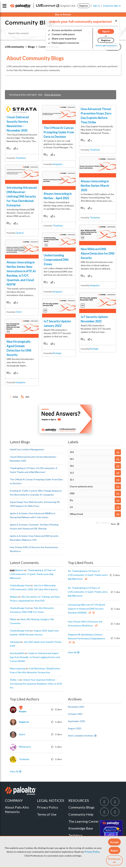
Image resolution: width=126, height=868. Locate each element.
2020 (72, 493)
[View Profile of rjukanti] (19, 570)
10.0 (72, 452)
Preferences (114, 860)
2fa (71, 500)
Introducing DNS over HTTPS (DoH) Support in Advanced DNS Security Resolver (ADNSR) (86, 609)
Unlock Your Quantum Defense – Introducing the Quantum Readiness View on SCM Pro (36, 684)
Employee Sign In (112, 6)
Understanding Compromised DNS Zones (56, 260)
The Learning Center (84, 821)
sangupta (20, 382)
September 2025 (77, 721)
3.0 (71, 507)
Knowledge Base (81, 828)
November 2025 (76, 707)
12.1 (72, 480)
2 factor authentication (81, 487)
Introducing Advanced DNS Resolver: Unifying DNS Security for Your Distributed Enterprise (22, 196)
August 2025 (75, 728)
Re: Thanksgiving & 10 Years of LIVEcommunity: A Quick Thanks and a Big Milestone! (88, 575)
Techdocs (75, 835)
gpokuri (20, 233)
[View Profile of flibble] (13, 619)
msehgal (57, 353)
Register (84, 6)
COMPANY (14, 800)
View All (72, 652)
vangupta (58, 164)
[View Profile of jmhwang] (15, 642)
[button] (114, 842)
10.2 (72, 466)
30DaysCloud (76, 514)
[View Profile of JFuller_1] (14, 680)
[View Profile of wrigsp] (14, 597)
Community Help (81, 814)
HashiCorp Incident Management (27, 449)
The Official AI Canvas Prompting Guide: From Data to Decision (59, 132)
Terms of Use (47, 814)
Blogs (31, 47)
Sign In (97, 6)
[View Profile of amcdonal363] (17, 653)
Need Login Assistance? (106, 45)
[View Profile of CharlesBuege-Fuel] (20, 585)
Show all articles (53, 95)
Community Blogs (81, 807)
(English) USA (66, 6)
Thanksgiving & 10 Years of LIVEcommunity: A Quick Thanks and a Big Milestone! (33, 574)
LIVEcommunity (15, 47)
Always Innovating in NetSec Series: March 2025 (95, 186)
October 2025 (75, 714)
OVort (19, 312)
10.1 (72, 459)
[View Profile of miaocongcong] (17, 668)
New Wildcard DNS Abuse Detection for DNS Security (98, 253)
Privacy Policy (92, 852)
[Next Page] (115, 524)
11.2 (72, 473)
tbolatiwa (21, 158)
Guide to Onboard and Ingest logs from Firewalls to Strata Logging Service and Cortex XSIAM (35, 657)
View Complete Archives (82, 736)
